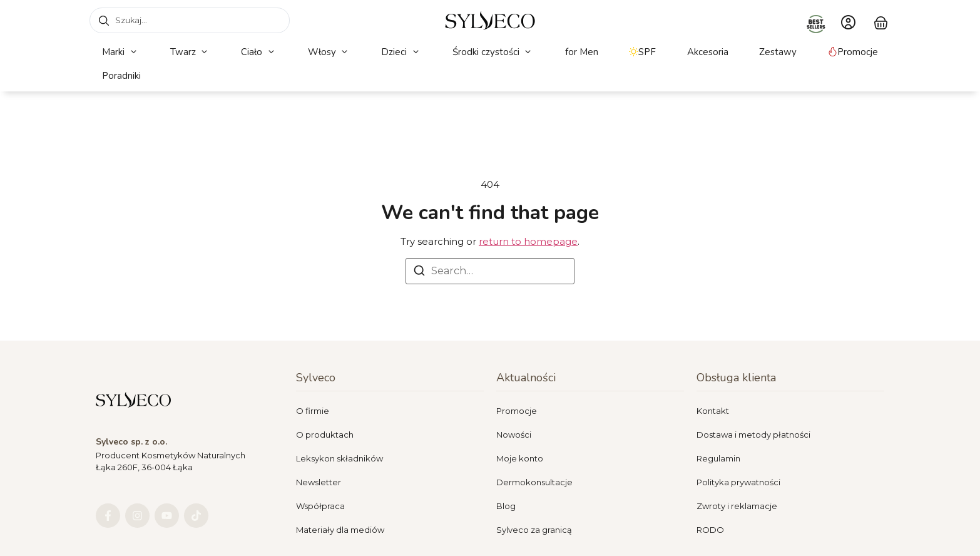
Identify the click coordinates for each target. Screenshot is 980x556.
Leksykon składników (339, 458)
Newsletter (319, 482)
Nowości (514, 435)
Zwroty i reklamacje (737, 506)
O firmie (313, 411)
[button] (120, 52)
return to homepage (528, 241)
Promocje (517, 411)
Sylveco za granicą (534, 530)
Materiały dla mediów (340, 530)
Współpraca (320, 506)
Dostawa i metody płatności (753, 435)
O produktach (325, 435)
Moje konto (520, 458)
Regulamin (718, 458)
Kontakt (713, 411)
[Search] (419, 273)
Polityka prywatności (738, 482)
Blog (506, 506)
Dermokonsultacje (534, 482)
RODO (710, 530)
